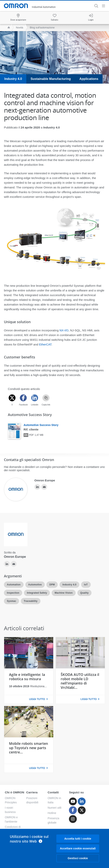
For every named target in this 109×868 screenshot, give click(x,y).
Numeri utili (54, 808)
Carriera (32, 792)
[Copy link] (46, 398)
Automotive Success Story (41, 425)
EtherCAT (45, 344)
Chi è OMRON (15, 792)
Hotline (52, 813)
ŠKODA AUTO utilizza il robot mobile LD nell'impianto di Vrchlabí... (80, 681)
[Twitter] (12, 398)
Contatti (53, 792)
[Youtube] (73, 801)
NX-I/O (64, 330)
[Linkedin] (35, 398)
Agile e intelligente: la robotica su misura (27, 677)
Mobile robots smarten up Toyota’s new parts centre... (28, 748)
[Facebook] (23, 398)
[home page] (8, 28)
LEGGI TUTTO (37, 699)
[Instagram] (73, 819)
